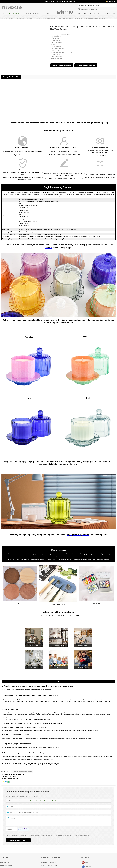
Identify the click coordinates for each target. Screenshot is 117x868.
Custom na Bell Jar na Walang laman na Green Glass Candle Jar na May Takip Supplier (37, 798)
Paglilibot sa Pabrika (6, 863)
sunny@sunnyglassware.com (89, 10)
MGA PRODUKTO (14, 13)
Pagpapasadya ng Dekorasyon (9, 866)
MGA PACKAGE (48, 13)
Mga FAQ (97, 13)
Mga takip (44, 866)
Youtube (84, 860)
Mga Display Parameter (62, 65)
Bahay (4, 13)
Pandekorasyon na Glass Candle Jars (44, 18)
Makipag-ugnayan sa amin (108, 10)
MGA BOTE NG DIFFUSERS (49, 863)
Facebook (84, 864)
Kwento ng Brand (5, 860)
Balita (79, 13)
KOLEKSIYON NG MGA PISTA (31, 13)
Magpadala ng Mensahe (18, 838)
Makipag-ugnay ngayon (86, 65)
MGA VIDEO (87, 13)
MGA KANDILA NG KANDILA (24, 18)
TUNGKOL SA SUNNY (109, 13)
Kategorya (11, 18)
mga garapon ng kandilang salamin (22, 769)
